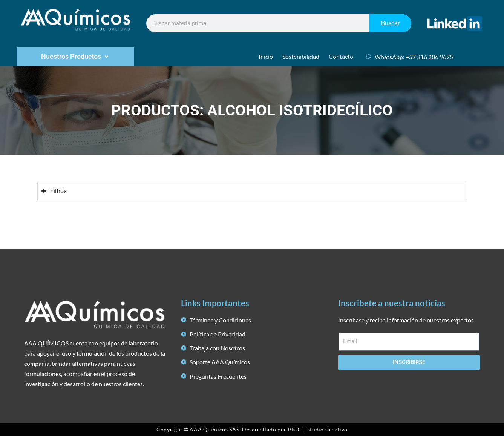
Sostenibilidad (301, 56)
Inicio (266, 56)
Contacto (341, 56)
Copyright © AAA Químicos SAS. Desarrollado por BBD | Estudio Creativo (252, 429)
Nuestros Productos (76, 57)
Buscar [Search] (390, 23)
